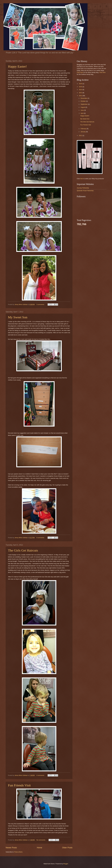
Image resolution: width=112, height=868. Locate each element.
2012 (81, 96)
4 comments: (41, 775)
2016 (81, 87)
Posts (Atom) (18, 852)
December (84, 98)
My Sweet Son (18, 317)
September (84, 104)
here (82, 179)
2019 (81, 84)
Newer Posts (11, 848)
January (83, 132)
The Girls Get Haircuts (23, 550)
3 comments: (41, 304)
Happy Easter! (17, 66)
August (83, 107)
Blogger (66, 864)
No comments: (41, 840)
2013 (81, 93)
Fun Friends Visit (19, 785)
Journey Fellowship (83, 188)
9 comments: (41, 538)
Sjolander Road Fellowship (85, 191)
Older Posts (67, 848)
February (84, 129)
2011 (81, 135)
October (83, 101)
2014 (81, 90)
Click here (80, 72)
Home (39, 848)
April (82, 113)
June (82, 110)
